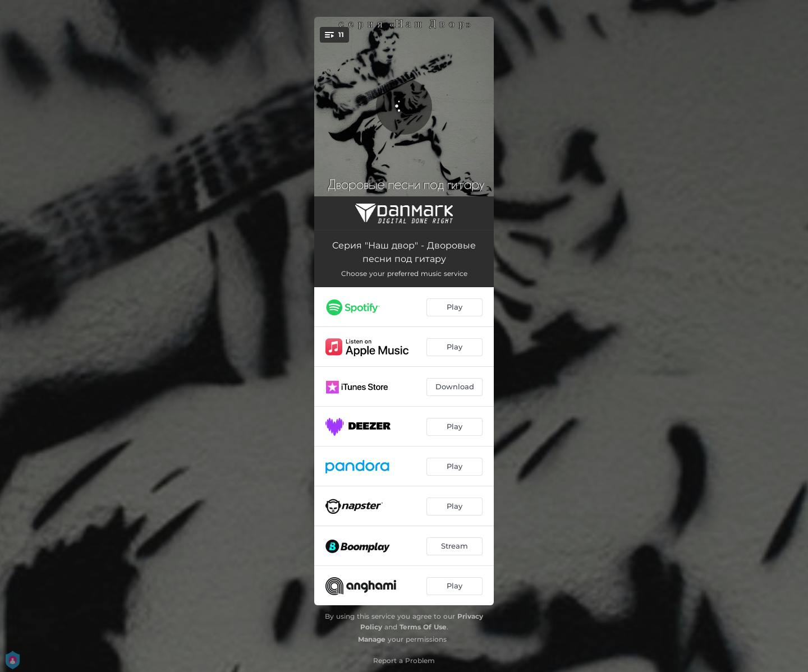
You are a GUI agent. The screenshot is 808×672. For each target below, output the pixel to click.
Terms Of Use (423, 627)
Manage (372, 639)
